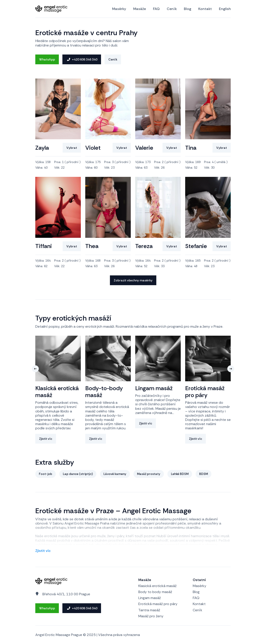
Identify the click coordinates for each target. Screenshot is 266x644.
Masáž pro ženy (151, 616)
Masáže (140, 9)
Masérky (119, 9)
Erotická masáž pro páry (158, 604)
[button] (35, 369)
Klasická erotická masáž (157, 586)
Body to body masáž (155, 592)
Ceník (172, 9)
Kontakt (205, 9)
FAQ (156, 9)
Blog (188, 9)
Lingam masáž (150, 598)
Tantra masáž (149, 610)
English (225, 9)
